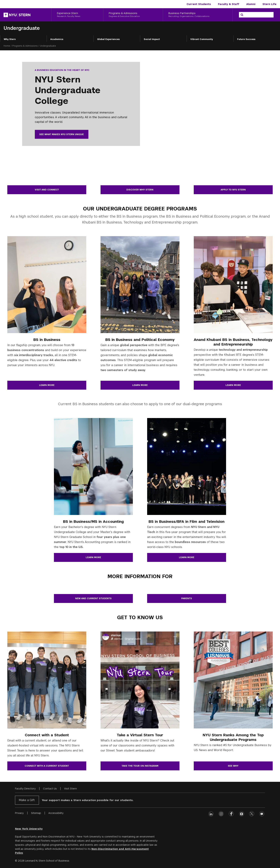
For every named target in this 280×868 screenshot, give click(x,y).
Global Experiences (108, 39)
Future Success (246, 39)
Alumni (251, 4)
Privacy (19, 813)
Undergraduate (22, 28)
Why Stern (10, 39)
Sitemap (36, 813)
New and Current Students (93, 598)
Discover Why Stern (140, 190)
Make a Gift (27, 800)
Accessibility (56, 813)
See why (233, 766)
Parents (187, 598)
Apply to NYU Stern (233, 190)
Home (7, 46)
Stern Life (269, 4)
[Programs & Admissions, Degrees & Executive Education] (133, 15)
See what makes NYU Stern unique (62, 134)
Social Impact (152, 39)
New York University (29, 829)
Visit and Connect (47, 190)
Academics (57, 39)
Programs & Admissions (25, 46)
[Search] (242, 15)
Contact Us (50, 789)
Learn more (47, 385)
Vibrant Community (202, 39)
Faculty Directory (25, 789)
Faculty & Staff (229, 4)
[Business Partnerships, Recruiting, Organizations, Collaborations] (198, 15)
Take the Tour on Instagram (140, 766)
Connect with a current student (47, 766)
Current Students (199, 4)
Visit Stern (70, 789)
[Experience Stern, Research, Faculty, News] (77, 15)
